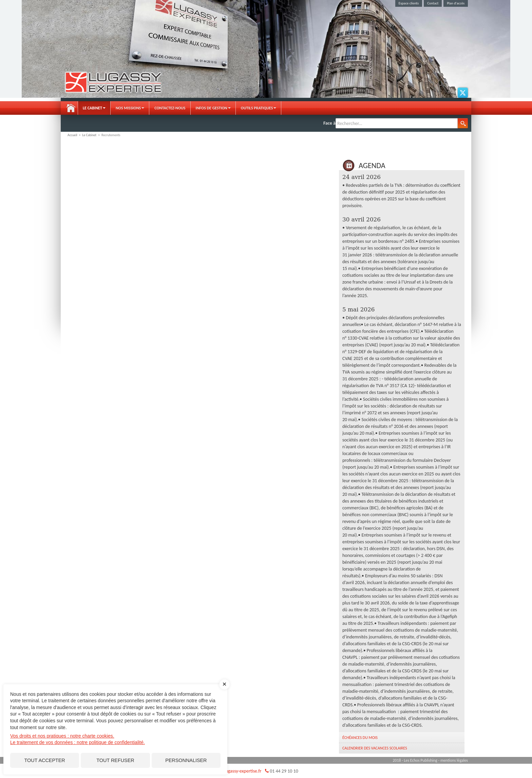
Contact (433, 3)
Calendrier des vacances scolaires (375, 748)
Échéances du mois (360, 738)
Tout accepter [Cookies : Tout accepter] (45, 760)
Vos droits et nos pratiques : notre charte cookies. (62, 736)
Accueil (71, 108)
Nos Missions (130, 108)
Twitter (463, 93)
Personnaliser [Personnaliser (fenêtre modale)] (186, 760)
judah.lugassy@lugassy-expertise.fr (228, 771)
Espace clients (409, 3)
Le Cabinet (94, 108)
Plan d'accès (456, 3)
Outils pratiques (259, 108)
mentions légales (454, 760)
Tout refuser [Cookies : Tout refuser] (115, 760)
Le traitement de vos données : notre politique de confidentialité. (78, 742)
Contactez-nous (170, 108)
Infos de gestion (213, 108)
